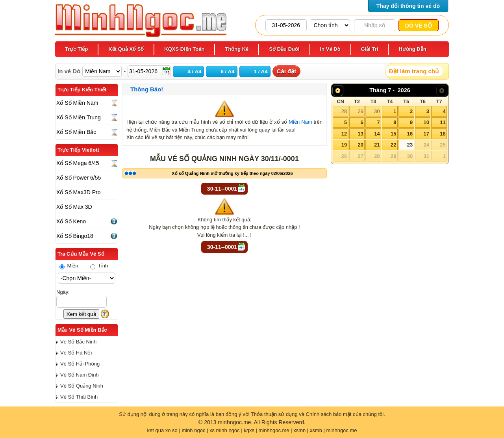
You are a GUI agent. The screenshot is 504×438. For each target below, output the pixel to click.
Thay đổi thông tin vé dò (408, 6)
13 (360, 134)
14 (377, 134)
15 (393, 134)
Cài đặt (287, 71)
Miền (69, 266)
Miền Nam (300, 122)
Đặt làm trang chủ (414, 71)
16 (410, 134)
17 (426, 134)
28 (344, 111)
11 (443, 122)
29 (360, 111)
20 (360, 145)
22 (393, 145)
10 (426, 122)
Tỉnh (99, 266)
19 (344, 145)
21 (377, 145)
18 (443, 134)
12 (344, 134)
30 (377, 111)
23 (410, 145)
